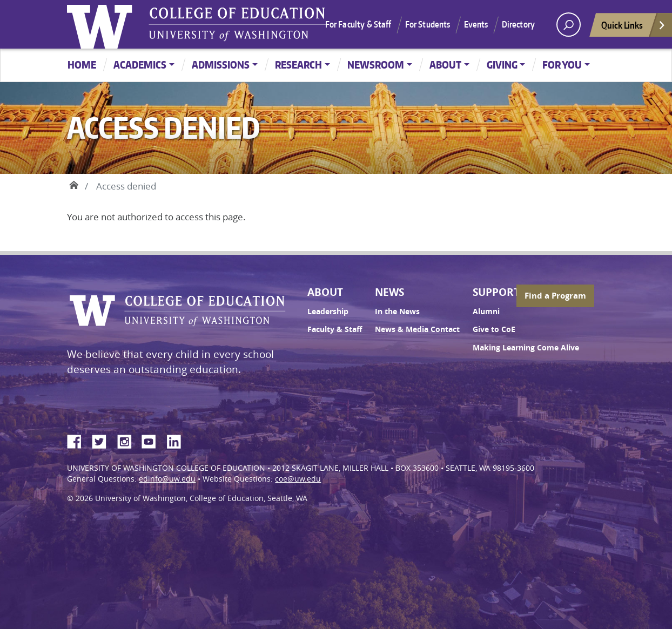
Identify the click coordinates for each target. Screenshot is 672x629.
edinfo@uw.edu (167, 479)
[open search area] (569, 25)
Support (496, 292)
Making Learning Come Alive (526, 348)
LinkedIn (178, 440)
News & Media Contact (417, 329)
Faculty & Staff (335, 329)
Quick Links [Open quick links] (634, 28)
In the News (397, 312)
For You (562, 65)
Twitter (103, 440)
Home (82, 65)
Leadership (328, 312)
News (389, 292)
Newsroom (376, 65)
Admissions (221, 65)
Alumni (486, 312)
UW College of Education (237, 24)
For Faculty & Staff (358, 24)
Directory (518, 24)
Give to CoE (494, 329)
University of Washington (102, 24)
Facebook (78, 440)
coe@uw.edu (298, 479)
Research (298, 65)
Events (476, 24)
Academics (140, 65)
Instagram (128, 440)
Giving (502, 65)
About (445, 65)
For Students (428, 24)
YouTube (153, 440)
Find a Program (555, 296)
